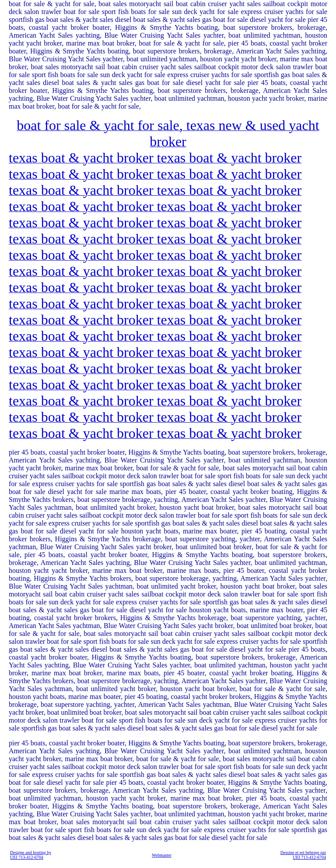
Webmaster (162, 855)
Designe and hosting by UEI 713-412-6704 (31, 855)
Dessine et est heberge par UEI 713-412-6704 (303, 855)
